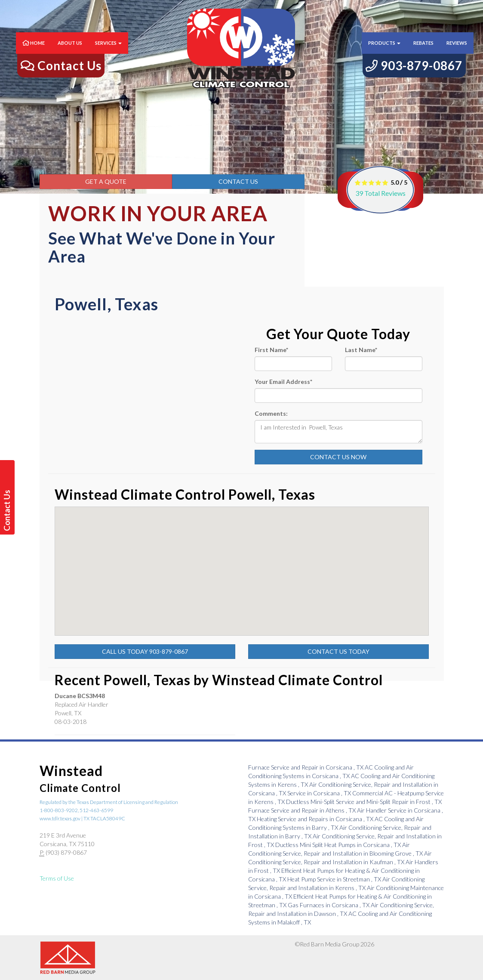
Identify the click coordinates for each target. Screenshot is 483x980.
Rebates (423, 51)
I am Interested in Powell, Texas (338, 432)
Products (384, 51)
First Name (271, 350)
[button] (291, 563)
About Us (70, 51)
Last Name (361, 350)
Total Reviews (380, 193)
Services (108, 51)
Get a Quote (106, 181)
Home (34, 51)
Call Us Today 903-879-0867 (145, 651)
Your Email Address (283, 382)
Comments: (271, 413)
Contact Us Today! (8, 510)
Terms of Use (57, 878)
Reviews (457, 51)
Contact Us (238, 181)
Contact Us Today (338, 651)
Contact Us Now (338, 457)
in (306, 767)
